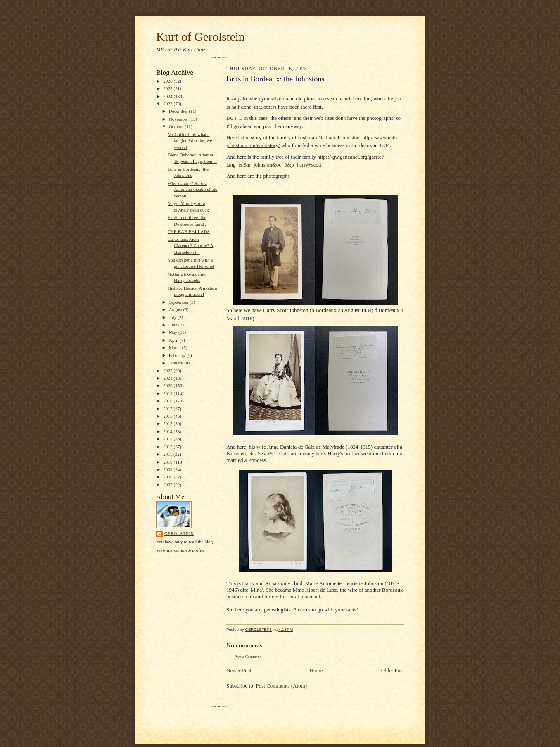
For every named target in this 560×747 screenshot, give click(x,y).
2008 (168, 477)
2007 (168, 485)
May (174, 332)
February (178, 355)
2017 (168, 409)
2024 (168, 96)
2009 (168, 469)
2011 (168, 454)
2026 (168, 81)
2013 (168, 439)
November (179, 119)
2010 (168, 462)
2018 (168, 401)
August (176, 309)
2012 (168, 447)
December (179, 111)
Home (316, 670)
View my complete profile (180, 550)
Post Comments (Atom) (282, 686)
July (173, 317)
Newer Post (239, 670)
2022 (168, 371)
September (179, 302)
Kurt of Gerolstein (200, 37)
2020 (168, 385)
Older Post (393, 670)
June (174, 325)
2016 (168, 416)
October (177, 126)
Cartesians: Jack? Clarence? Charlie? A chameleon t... (191, 246)
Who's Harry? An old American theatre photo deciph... (192, 189)
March (176, 347)
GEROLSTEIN (179, 534)
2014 (168, 431)
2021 (168, 378)
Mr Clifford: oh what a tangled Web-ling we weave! (190, 141)
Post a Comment (248, 657)
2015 (168, 423)
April (174, 340)
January (177, 363)
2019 (168, 393)
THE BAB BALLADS (189, 231)
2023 (168, 104)
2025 (168, 88)
